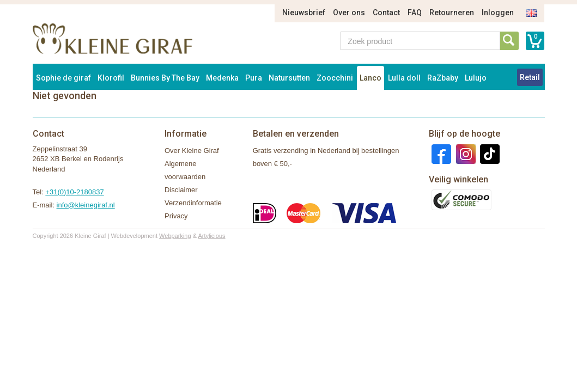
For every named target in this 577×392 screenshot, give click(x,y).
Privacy (176, 216)
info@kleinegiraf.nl (86, 205)
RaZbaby (443, 78)
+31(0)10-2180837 (74, 192)
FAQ (415, 13)
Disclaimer (181, 190)
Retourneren (452, 13)
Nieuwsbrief (304, 13)
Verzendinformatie (193, 203)
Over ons (349, 13)
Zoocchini (335, 78)
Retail (530, 77)
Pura (254, 78)
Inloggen (498, 13)
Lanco (371, 78)
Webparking (175, 236)
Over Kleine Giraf (192, 151)
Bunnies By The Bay (165, 78)
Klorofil (111, 78)
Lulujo (476, 78)
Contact (386, 13)
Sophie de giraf (63, 78)
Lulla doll (404, 78)
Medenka (222, 78)
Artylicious (211, 236)
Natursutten (289, 78)
